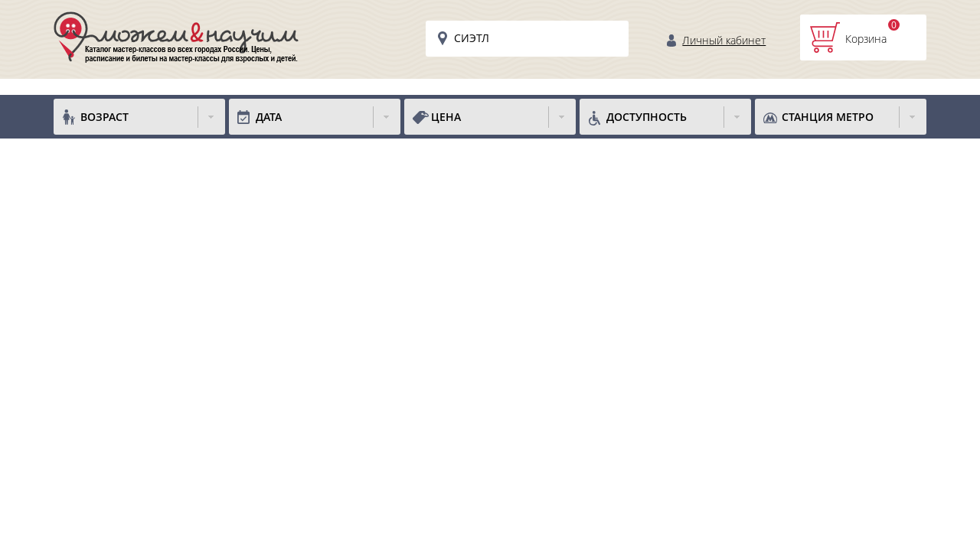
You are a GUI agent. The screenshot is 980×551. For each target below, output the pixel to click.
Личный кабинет (724, 40)
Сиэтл (472, 38)
